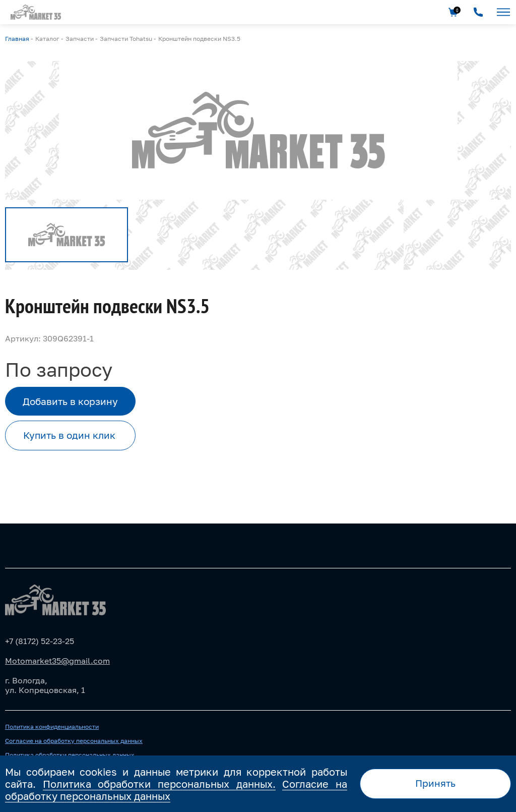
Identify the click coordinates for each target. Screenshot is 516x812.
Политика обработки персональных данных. (159, 784)
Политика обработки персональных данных (70, 755)
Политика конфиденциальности (52, 727)
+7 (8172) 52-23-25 (40, 641)
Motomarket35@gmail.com (57, 661)
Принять (435, 783)
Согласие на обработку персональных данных (74, 741)
